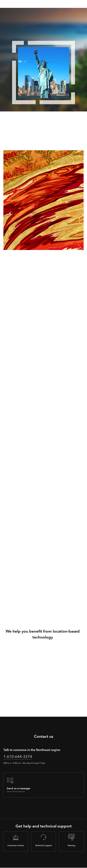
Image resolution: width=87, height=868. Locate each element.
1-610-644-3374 (18, 757)
